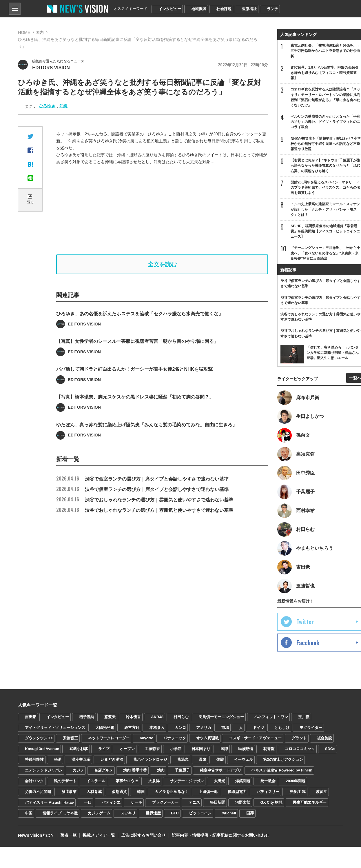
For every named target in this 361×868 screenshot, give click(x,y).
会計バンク (34, 781)
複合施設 (324, 738)
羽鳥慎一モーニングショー (221, 717)
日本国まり (201, 749)
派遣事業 (69, 792)
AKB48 (157, 717)
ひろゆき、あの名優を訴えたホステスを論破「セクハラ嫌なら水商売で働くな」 (140, 331)
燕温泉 (183, 759)
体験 (220, 759)
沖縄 (63, 106)
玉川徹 (304, 717)
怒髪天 (110, 717)
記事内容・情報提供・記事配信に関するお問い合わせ (220, 835)
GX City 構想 (272, 802)
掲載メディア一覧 (99, 835)
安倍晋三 (70, 738)
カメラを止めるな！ (172, 792)
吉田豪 (31, 717)
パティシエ (111, 802)
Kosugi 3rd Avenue (42, 749)
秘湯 (58, 759)
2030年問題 (296, 781)
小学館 (176, 749)
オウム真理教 (207, 738)
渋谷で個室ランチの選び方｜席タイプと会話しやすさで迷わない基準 (142, 479)
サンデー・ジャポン (187, 781)
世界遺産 (153, 813)
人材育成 (94, 792)
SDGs (330, 749)
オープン (127, 749)
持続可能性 (34, 759)
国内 (40, 32)
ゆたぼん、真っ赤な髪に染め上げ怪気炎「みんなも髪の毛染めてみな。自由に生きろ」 (147, 442)
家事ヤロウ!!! (127, 781)
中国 (29, 813)
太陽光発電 (105, 728)
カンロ (180, 728)
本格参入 (157, 728)
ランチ (272, 9)
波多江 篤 (298, 792)
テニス (194, 802)
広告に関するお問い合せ (143, 835)
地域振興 (199, 9)
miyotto (146, 738)
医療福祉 (249, 9)
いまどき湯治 (112, 759)
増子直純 (87, 717)
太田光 (219, 781)
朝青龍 (269, 749)
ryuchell (229, 813)
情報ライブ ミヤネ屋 (60, 813)
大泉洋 (154, 781)
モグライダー (311, 728)
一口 (88, 802)
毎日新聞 (218, 802)
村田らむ (181, 717)
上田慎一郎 (208, 792)
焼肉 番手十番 (135, 770)
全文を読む (162, 264)
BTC (175, 813)
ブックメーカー (165, 802)
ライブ (104, 749)
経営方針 (132, 728)
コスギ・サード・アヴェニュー (255, 738)
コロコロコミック (300, 749)
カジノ (78, 770)
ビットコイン (200, 813)
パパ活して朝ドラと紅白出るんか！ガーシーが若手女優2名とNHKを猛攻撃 (134, 386)
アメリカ (204, 728)
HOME (24, 32)
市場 (225, 728)
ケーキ (136, 802)
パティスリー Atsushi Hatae (49, 802)
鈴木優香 (133, 717)
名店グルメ (104, 770)
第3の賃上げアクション (283, 759)
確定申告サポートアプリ (221, 770)
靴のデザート (65, 781)
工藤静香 (152, 749)
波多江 (321, 792)
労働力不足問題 (38, 792)
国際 (224, 749)
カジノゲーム (99, 813)
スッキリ (128, 813)
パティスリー (268, 792)
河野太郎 (243, 802)
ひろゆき (47, 106)
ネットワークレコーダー (109, 738)
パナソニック (175, 738)
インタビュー (170, 9)
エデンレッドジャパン (44, 770)
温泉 (203, 759)
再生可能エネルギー (310, 802)
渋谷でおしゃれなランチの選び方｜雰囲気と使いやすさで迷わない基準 (145, 500)
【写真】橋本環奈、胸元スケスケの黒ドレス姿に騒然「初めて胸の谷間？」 (135, 414)
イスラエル (96, 781)
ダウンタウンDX (39, 738)
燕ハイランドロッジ (150, 759)
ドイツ (259, 728)
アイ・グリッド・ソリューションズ (55, 728)
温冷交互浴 (81, 759)
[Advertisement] (166, 210)
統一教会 (268, 781)
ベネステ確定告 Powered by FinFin (282, 770)
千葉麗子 (182, 770)
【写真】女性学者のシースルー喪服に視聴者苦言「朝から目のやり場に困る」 (137, 359)
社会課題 (224, 9)
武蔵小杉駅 (79, 749)
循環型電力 (237, 792)
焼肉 (161, 770)
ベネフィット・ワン (271, 717)
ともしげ (282, 728)
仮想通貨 (119, 792)
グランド (299, 738)
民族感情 (246, 749)
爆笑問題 (243, 781)
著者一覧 (68, 835)
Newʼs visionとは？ (36, 835)
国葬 (250, 813)
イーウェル (244, 759)
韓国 (141, 792)
